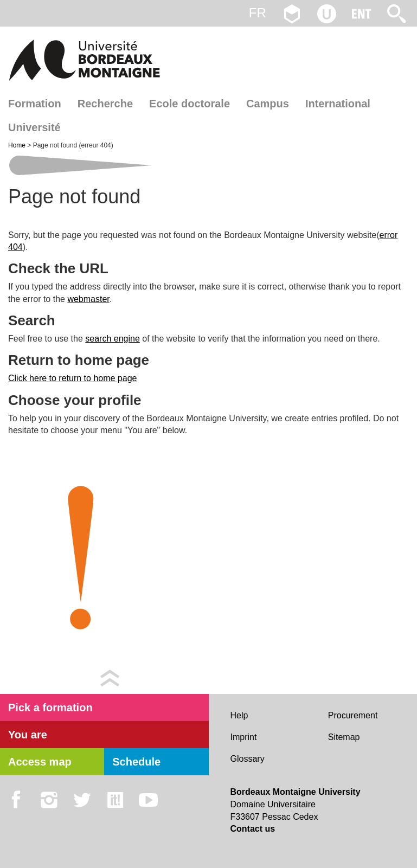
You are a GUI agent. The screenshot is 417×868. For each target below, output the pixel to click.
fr (258, 13)
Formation (35, 104)
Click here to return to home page (72, 378)
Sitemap (344, 737)
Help (239, 715)
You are (28, 735)
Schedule (136, 762)
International (338, 104)
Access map (40, 762)
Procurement (353, 715)
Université (34, 127)
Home (18, 145)
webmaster (88, 299)
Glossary (248, 759)
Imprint (244, 737)
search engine (113, 339)
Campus (268, 104)
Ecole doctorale (190, 104)
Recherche (105, 104)
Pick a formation (50, 708)
